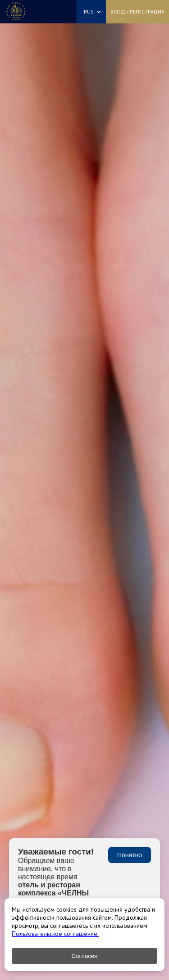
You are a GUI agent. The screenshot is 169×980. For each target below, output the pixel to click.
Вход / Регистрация (137, 11)
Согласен (84, 956)
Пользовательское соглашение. (55, 934)
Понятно (130, 855)
